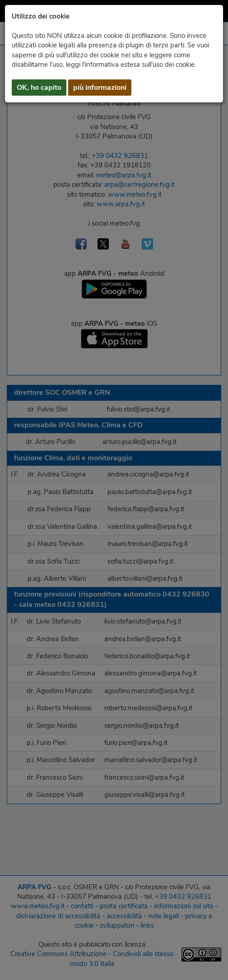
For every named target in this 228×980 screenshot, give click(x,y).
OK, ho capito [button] (39, 88)
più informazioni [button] (100, 88)
